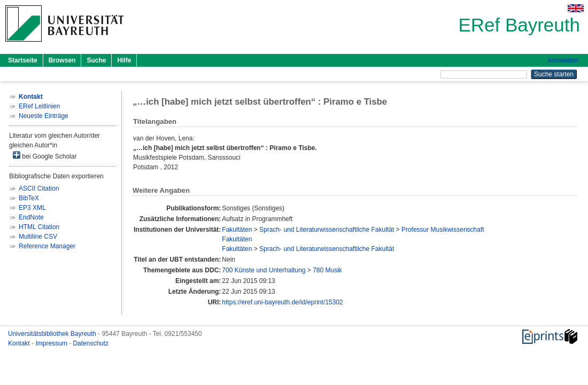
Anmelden (563, 60)
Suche (96, 60)
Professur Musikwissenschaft (443, 230)
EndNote (31, 217)
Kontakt (20, 343)
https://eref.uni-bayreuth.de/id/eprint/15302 (282, 302)
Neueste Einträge (44, 116)
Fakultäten (237, 230)
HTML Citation (39, 227)
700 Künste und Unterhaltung (264, 270)
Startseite (23, 60)
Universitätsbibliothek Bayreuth (53, 334)
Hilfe (124, 60)
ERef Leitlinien (39, 106)
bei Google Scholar (45, 156)
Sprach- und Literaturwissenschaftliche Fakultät (327, 230)
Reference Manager (47, 246)
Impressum (52, 343)
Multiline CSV (38, 237)
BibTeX (29, 198)
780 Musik (327, 270)
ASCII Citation (39, 188)
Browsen (62, 60)
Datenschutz (91, 343)
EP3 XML (32, 208)
